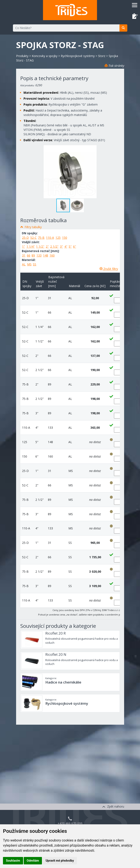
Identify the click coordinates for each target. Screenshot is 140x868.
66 (29, 255)
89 (33, 255)
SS (35, 264)
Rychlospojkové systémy (78, 56)
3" (61, 246)
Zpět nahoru (113, 806)
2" (47, 246)
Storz (102, 56)
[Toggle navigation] (135, 5)
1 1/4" (31, 246)
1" (24, 246)
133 (39, 255)
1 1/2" (40, 246)
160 (52, 255)
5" (70, 246)
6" (75, 246)
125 (58, 238)
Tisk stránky (114, 66)
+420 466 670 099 (70, 823)
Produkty (22, 56)
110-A (50, 238)
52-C (33, 238)
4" (66, 246)
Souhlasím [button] (13, 861)
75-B (41, 238)
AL (24, 264)
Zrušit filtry (109, 269)
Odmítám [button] (33, 861)
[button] (77, 205)
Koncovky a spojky (45, 56)
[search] (123, 28)
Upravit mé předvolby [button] (60, 861)
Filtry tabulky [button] (33, 227)
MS (29, 264)
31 (24, 255)
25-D (25, 238)
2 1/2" (54, 246)
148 (46, 255)
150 (65, 238)
